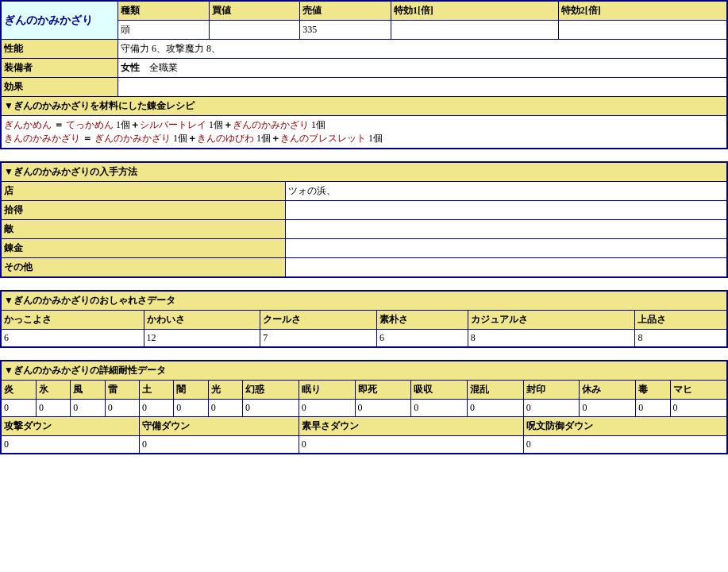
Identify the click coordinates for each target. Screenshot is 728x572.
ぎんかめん (28, 125)
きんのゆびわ (225, 138)
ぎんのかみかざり (271, 125)
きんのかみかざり (42, 138)
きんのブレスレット (323, 138)
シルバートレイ (173, 125)
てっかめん (90, 125)
